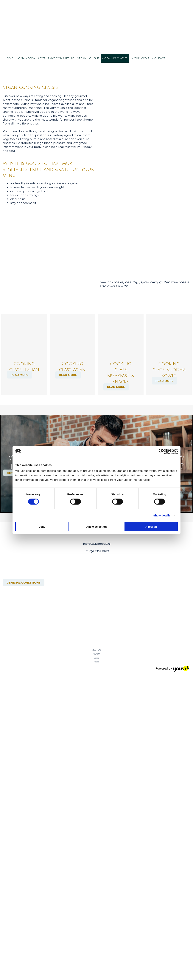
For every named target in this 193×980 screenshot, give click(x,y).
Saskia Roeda (25, 58)
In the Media (140, 58)
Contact (159, 58)
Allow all (151, 527)
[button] (20, 375)
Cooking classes (115, 58)
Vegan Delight (88, 58)
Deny (42, 527)
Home (9, 58)
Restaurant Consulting (56, 58)
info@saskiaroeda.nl (96, 544)
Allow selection (96, 527)
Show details (162, 515)
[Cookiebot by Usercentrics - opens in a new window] (161, 451)
